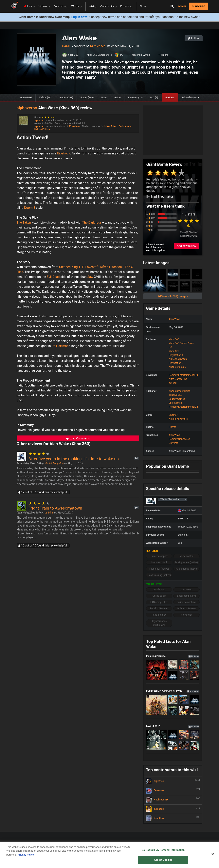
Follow (193, 38)
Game (66, 46)
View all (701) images (173, 296)
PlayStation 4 (176, 355)
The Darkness (92, 222)
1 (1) (150, 230)
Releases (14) (135, 98)
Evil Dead (53, 277)
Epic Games (175, 403)
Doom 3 (30, 208)
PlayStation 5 (176, 363)
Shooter (173, 415)
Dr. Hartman (60, 346)
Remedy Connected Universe (179, 441)
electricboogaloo (54, 463)
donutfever (173, 818)
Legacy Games (177, 399)
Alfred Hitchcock (112, 267)
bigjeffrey (173, 781)
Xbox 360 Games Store (99, 55)
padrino (49, 513)
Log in (182, 6)
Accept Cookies (163, 860)
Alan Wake (79, 38)
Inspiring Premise (173, 656)
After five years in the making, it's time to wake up (74, 459)
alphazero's (27, 108)
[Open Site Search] (172, 6)
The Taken (24, 222)
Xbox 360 (73, 55)
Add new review (187, 246)
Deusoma (173, 791)
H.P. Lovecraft (89, 267)
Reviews (170, 98)
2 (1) (150, 226)
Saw (90, 277)
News (104, 98)
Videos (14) (45, 98)
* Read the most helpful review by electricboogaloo (156, 247)
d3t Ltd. (173, 383)
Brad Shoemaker (162, 197)
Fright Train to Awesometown (55, 508)
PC (122, 55)
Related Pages (189, 98)
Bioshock (64, 153)
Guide (117, 98)
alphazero (40, 120)
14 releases (98, 46)
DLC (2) (154, 98)
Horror (172, 427)
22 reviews (74, 126)
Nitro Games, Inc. (178, 379)
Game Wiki (26, 98)
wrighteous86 (173, 800)
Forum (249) (87, 98)
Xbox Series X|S (177, 367)
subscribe (199, 6)
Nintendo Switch (141, 55)
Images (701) (66, 98)
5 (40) (151, 214)
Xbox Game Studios (180, 391)
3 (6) (150, 222)
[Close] (213, 854)
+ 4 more (163, 55)
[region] (109, 855)
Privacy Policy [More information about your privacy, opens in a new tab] (26, 855)
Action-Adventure (178, 419)
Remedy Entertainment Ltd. (184, 375)
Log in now (79, 17)
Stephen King (68, 267)
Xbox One (174, 351)
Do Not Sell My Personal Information (163, 850)
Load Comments (78, 438)
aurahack (173, 809)
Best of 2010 (173, 726)
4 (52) (151, 218)
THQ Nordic (175, 395)
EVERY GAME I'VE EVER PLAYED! (173, 691)
